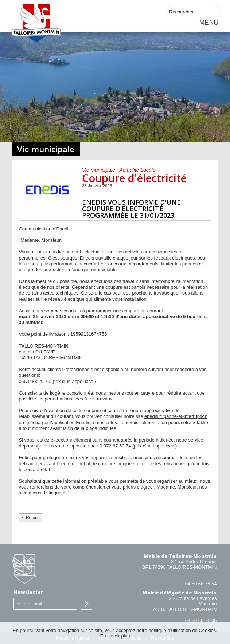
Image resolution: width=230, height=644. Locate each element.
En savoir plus (115, 636)
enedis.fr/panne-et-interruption (176, 416)
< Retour (31, 518)
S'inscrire (86, 604)
